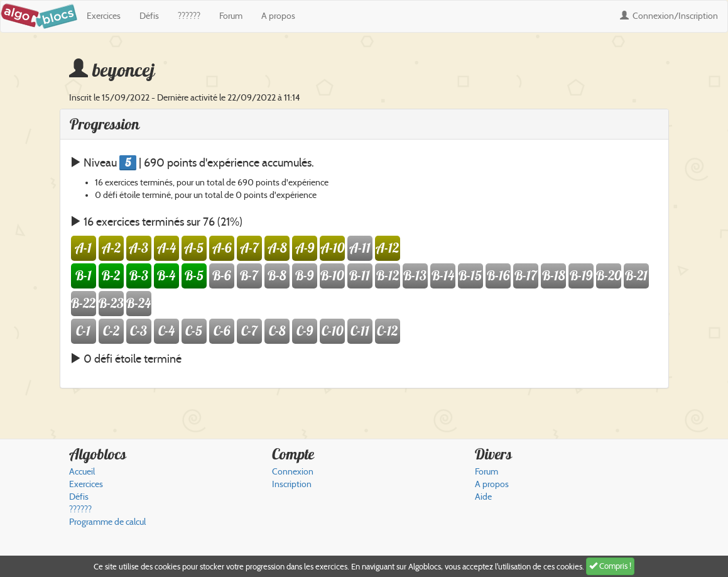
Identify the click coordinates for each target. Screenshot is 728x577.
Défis (149, 16)
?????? (189, 16)
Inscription (292, 484)
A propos (278, 16)
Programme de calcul (107, 522)
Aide (483, 497)
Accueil (82, 472)
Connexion (669, 16)
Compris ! (610, 566)
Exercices (104, 16)
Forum (231, 16)
